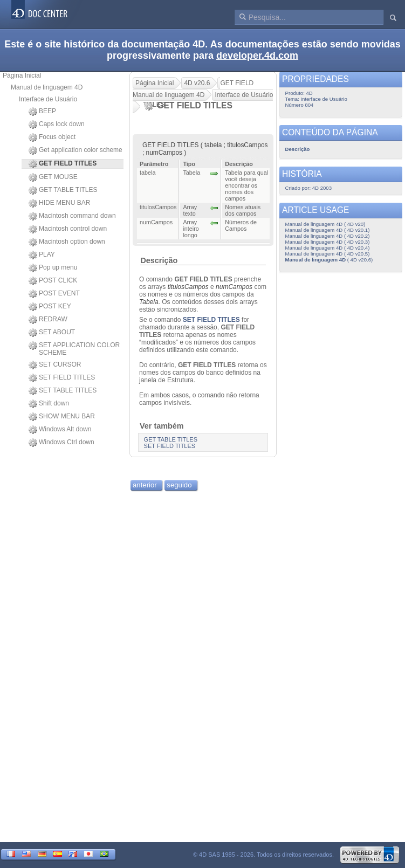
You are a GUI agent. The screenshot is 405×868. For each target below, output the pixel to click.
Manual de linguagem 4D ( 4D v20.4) (328, 248)
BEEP (42, 112)
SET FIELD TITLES (62, 378)
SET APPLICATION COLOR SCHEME (74, 349)
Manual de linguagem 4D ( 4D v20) (325, 224)
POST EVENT (54, 294)
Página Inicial (22, 75)
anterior (145, 485)
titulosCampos (188, 287)
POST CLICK (53, 281)
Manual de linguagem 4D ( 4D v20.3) (328, 242)
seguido (179, 485)
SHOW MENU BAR (62, 417)
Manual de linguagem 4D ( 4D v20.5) (328, 254)
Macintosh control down (68, 229)
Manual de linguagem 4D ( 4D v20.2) (328, 236)
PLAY (42, 255)
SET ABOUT (52, 333)
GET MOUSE (53, 177)
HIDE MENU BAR (59, 203)
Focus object (52, 137)
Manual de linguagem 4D (47, 87)
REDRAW (48, 320)
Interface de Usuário (48, 99)
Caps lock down (57, 125)
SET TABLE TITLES (63, 391)
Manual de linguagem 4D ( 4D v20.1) (328, 230)
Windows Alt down (60, 430)
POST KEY (50, 307)
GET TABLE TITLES (63, 190)
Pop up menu (53, 268)
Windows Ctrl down (61, 443)
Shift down (49, 404)
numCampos (234, 287)
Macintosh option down (67, 242)
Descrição (159, 260)
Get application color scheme (75, 150)
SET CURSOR (55, 365)
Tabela (149, 302)
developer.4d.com (257, 56)
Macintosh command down (72, 216)
